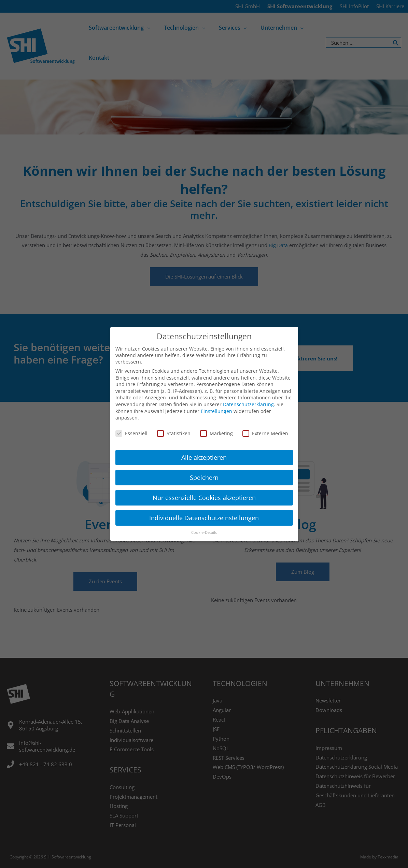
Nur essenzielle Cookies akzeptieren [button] (204, 492)
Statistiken (174, 428)
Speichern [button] (204, 472)
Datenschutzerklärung (248, 399)
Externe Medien (265, 428)
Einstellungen (216, 406)
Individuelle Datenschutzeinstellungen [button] (204, 512)
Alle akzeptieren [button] (204, 452)
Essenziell (131, 428)
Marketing (216, 428)
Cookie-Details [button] (204, 527)
